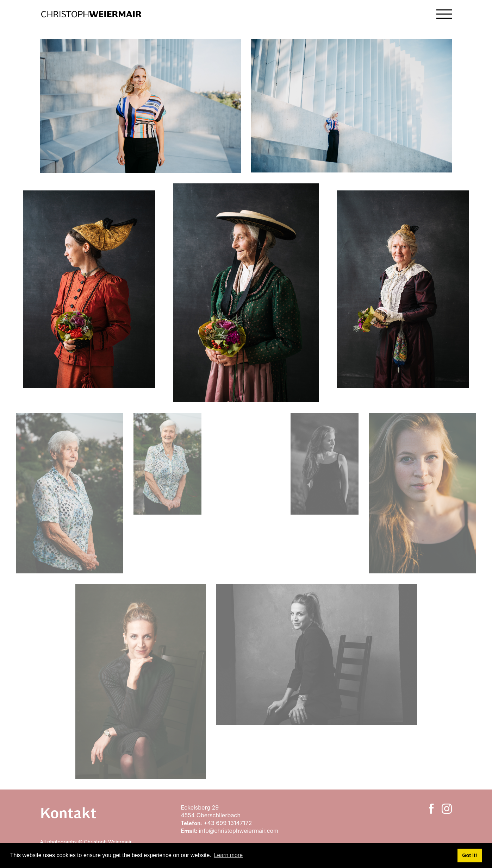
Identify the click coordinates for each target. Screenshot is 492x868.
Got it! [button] (469, 855)
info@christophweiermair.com (238, 831)
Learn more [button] (228, 855)
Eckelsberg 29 (200, 807)
